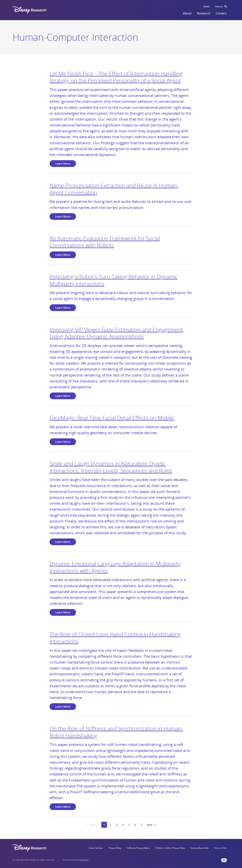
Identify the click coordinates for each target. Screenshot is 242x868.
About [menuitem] (187, 13)
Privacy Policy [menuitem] (115, 848)
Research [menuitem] (204, 13)
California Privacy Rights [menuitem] (138, 848)
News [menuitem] (206, 6)
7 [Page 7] (142, 825)
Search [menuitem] (219, 6)
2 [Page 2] (110, 825)
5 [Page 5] (129, 825)
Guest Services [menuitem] (96, 848)
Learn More (63, 164)
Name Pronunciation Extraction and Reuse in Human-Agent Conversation (114, 189)
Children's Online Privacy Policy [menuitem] (170, 848)
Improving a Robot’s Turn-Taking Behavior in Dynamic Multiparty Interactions (114, 280)
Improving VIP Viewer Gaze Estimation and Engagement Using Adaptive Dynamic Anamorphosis (116, 333)
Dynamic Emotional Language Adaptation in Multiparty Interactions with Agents (115, 567)
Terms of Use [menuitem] (220, 848)
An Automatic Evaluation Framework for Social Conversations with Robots (105, 242)
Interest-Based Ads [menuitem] (199, 848)
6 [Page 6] (135, 825)
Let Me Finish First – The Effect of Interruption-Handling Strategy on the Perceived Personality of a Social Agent (116, 77)
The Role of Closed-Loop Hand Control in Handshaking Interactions (115, 638)
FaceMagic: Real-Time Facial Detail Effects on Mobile (112, 418)
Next (152, 825)
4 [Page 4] (123, 825)
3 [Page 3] (117, 825)
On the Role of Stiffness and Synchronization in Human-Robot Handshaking (116, 732)
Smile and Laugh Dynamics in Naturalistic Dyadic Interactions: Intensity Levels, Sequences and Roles (111, 467)
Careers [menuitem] (221, 13)
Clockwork (84, 860)
